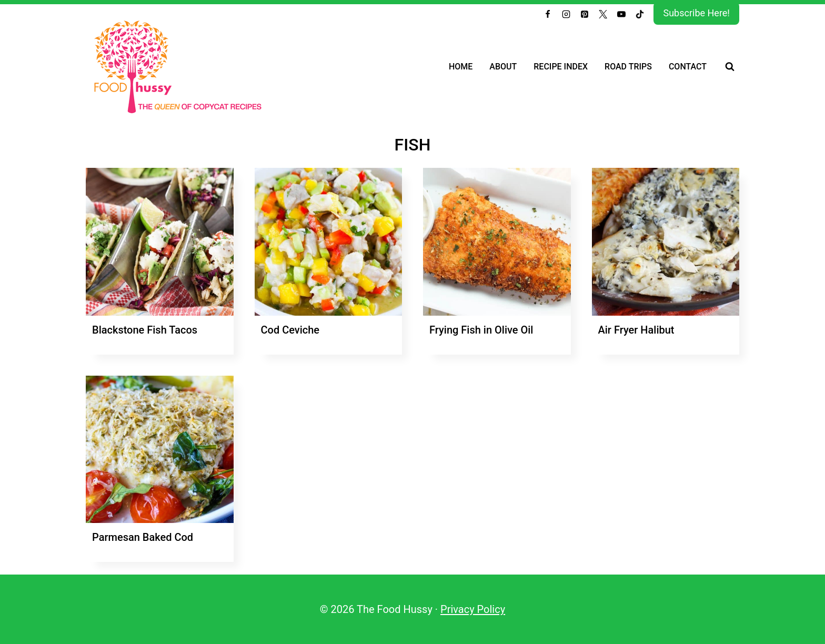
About (503, 67)
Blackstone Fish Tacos (145, 330)
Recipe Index (561, 67)
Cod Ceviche (290, 330)
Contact (688, 67)
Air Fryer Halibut (636, 330)
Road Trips (628, 67)
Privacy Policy (473, 609)
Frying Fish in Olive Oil (481, 330)
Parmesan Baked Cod (143, 537)
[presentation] (160, 242)
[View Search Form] (730, 67)
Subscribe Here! (696, 13)
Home (461, 67)
